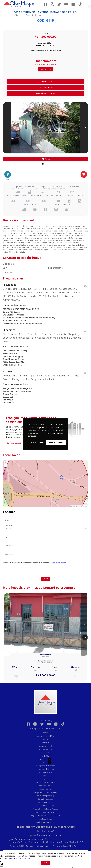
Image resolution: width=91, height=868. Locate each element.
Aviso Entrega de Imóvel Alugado (45, 809)
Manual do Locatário (46, 802)
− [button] (6, 466)
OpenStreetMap (83, 506)
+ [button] (6, 463)
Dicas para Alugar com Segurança (46, 792)
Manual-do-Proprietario (45, 806)
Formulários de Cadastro (46, 769)
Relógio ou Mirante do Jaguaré (17, 388)
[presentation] (45, 570)
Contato (46, 753)
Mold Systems (75, 846)
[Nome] (45, 520)
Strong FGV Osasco (12, 312)
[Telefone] (45, 546)
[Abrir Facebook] (45, 4)
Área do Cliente (46, 756)
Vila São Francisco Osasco (45, 782)
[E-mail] (45, 537)
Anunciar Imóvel (45, 746)
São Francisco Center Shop (15, 351)
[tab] (45, 159)
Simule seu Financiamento (45, 822)
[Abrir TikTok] (80, 4)
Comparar (46, 763)
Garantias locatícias (45, 799)
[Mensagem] (45, 555)
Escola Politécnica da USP (15, 320)
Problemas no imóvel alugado (46, 812)
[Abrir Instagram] (52, 4)
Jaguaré (38, 15)
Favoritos (46, 759)
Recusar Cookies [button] (37, 442)
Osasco (46, 776)
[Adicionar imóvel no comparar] (75, 676)
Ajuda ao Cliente (45, 819)
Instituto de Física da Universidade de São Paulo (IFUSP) (29, 318)
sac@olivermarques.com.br (47, 835)
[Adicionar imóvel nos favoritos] (84, 174)
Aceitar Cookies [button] (56, 442)
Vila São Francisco (46, 773)
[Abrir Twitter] (59, 4)
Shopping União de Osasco (15, 365)
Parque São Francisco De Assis (17, 391)
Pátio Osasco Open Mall (14, 362)
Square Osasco (10, 394)
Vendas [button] (8, 528)
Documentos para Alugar (45, 796)
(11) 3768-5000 (47, 831)
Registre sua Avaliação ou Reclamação (45, 816)
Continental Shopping (13, 356)
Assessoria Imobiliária (46, 736)
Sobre (45, 733)
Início (16, 15)
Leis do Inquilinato (45, 789)
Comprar (46, 743)
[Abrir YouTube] (66, 4)
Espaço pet (8, 397)
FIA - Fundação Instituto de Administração (23, 323)
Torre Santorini (10, 354)
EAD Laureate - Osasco (13, 315)
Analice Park (9, 403)
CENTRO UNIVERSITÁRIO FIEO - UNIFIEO (21, 309)
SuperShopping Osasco (14, 359)
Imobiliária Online (45, 749)
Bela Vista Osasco (46, 786)
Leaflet (72, 506)
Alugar (45, 739)
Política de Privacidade (58, 563)
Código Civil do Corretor (45, 766)
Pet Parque (8, 400)
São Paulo (27, 15)
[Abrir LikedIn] (73, 4)
